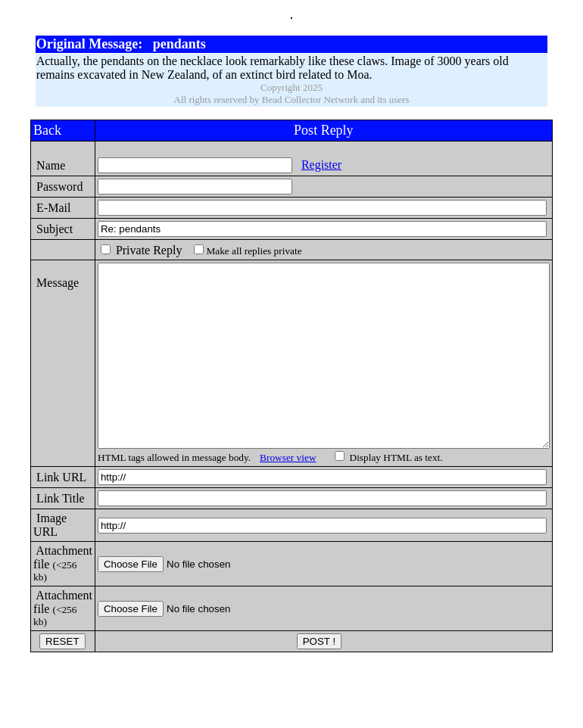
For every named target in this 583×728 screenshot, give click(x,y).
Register (297, 165)
